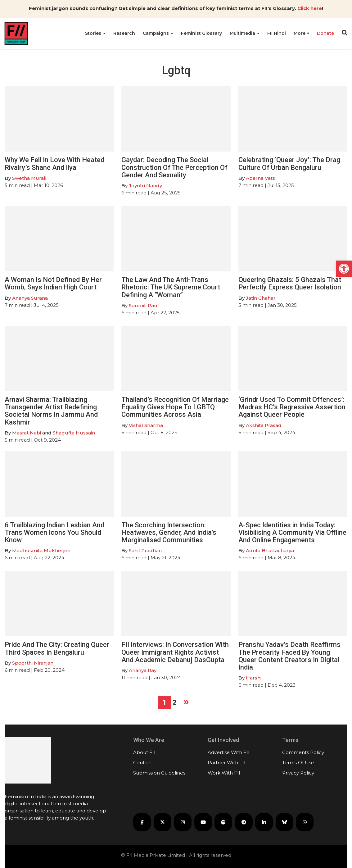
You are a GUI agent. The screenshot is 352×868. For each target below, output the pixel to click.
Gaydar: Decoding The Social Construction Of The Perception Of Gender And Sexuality (174, 167)
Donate (325, 33)
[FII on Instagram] (183, 822)
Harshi (254, 678)
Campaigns (158, 33)
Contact (143, 763)
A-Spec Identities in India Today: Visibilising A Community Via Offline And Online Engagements (292, 532)
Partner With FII (227, 763)
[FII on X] (162, 822)
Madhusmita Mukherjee (41, 550)
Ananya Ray (143, 670)
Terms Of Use (298, 763)
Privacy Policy (298, 773)
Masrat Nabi (27, 433)
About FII (144, 752)
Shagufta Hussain (74, 433)
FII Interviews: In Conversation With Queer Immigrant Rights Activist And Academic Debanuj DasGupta (175, 652)
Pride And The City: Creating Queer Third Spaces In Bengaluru (57, 648)
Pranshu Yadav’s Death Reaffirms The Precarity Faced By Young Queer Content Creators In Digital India (289, 656)
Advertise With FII (229, 752)
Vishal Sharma (146, 425)
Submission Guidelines (159, 773)
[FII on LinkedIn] (264, 822)
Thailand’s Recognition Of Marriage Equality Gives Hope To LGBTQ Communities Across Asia (175, 407)
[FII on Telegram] (244, 822)
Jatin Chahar (261, 298)
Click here (310, 8)
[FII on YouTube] (203, 822)
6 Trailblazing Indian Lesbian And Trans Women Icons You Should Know (54, 532)
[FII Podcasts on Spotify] (223, 822)
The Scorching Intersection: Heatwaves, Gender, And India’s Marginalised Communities (169, 532)
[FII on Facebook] (142, 822)
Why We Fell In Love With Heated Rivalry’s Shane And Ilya (54, 164)
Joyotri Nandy (145, 186)
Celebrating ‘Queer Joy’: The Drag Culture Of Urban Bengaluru (289, 164)
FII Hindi (277, 33)
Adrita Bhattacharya (270, 550)
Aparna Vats (260, 178)
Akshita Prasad (264, 425)
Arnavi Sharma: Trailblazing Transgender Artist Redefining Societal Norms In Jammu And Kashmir (51, 411)
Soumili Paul (144, 305)
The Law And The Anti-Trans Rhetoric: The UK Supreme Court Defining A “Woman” (171, 287)
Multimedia (245, 33)
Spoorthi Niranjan (33, 663)
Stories (95, 33)
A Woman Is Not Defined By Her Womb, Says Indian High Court (53, 283)
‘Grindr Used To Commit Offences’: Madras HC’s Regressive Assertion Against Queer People (292, 407)
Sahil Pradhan (145, 550)
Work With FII (224, 773)
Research (124, 33)
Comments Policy (303, 752)
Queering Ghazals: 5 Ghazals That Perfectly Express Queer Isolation (290, 283)
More (300, 33)
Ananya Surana (30, 298)
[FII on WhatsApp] (305, 822)
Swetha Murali (29, 178)
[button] (344, 269)
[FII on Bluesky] (284, 822)
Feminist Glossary (201, 33)
